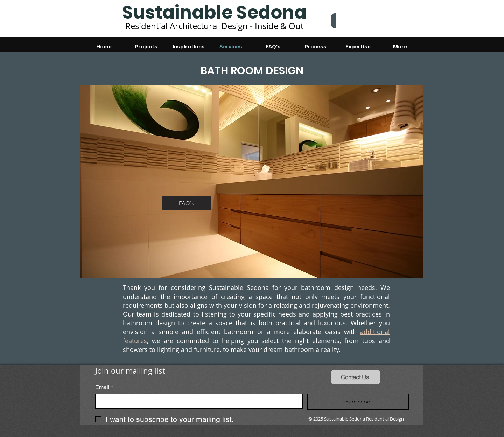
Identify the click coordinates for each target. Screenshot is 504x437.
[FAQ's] (187, 203)
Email (104, 387)
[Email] (197, 401)
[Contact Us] (356, 377)
